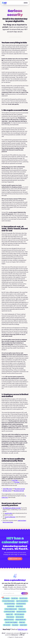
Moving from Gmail (21, 612)
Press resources (10, 617)
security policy (9, 513)
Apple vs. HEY (9, 614)
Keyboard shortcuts (9, 620)
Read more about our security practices (11, 504)
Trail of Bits (15, 480)
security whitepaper (10, 517)
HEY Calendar (6, 598)
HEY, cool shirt (7, 625)
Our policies (15, 625)
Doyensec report (7, 491)
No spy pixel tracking (10, 604)
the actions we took (20, 489)
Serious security (20, 617)
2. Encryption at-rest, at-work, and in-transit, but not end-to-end (15, 229)
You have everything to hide (14, 43)
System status (23, 625)
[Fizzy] (23, 635)
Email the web (11, 606)
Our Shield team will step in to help (12, 508)
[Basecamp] (15, 635)
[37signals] (23, 633)
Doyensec (17, 482)
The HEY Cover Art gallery (11, 622)
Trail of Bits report (7, 489)
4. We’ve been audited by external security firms (13, 460)
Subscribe (25, 593)
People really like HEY (21, 620)
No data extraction (21, 604)
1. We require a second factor (15, 110)
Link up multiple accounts (11, 609)
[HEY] (4, 3)
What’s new (22, 622)
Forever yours (22, 609)
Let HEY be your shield (9, 612)
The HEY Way (14, 598)
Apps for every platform (22, 601)
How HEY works (23, 598)
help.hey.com (23, 629)
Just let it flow (19, 606)
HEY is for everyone (19, 614)
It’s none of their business (8, 601)
